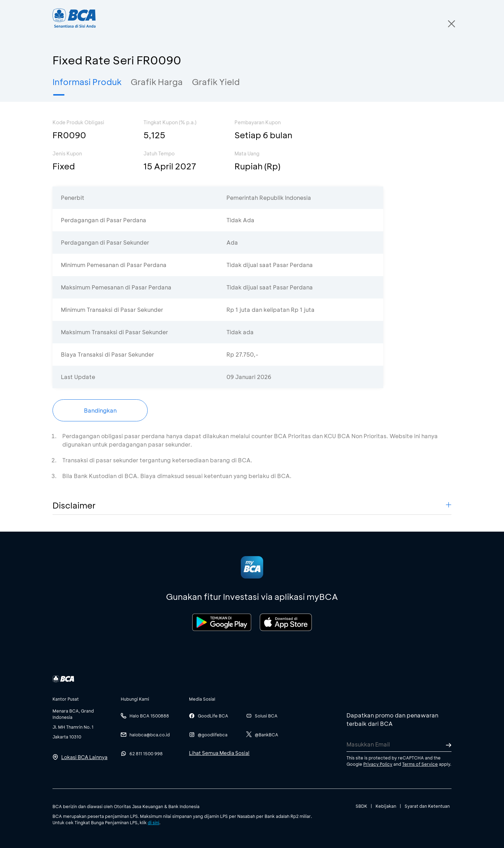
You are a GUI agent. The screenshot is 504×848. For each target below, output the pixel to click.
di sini (153, 822)
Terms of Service (420, 764)
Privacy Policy (378, 764)
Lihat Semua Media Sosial (219, 753)
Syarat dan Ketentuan (427, 806)
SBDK (361, 806)
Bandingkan (100, 410)
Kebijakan (386, 806)
